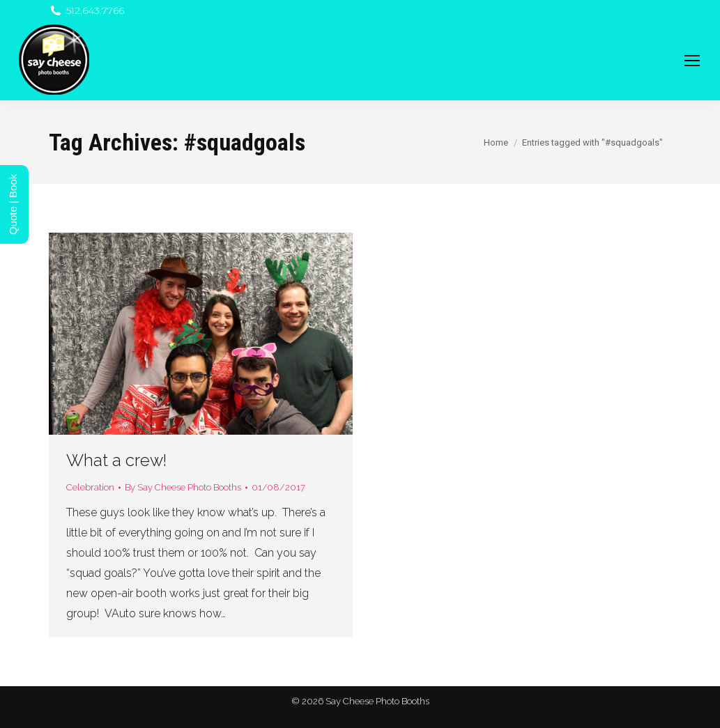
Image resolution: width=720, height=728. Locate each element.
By (183, 487)
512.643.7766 (86, 10)
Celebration (90, 487)
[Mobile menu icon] (692, 61)
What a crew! (116, 460)
